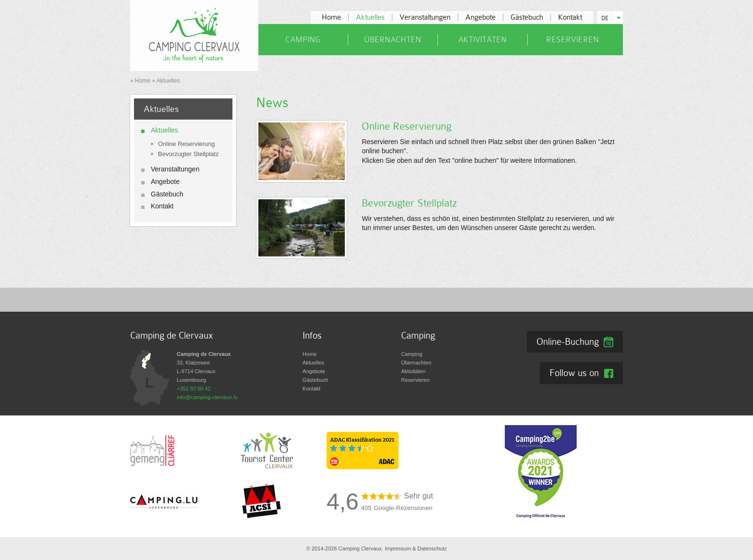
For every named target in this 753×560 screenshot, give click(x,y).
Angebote (480, 18)
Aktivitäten (482, 40)
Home (331, 18)
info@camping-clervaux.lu (207, 397)
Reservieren (572, 40)
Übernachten (393, 40)
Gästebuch (527, 18)
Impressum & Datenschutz (416, 548)
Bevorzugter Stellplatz (188, 154)
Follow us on (574, 373)
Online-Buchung (568, 341)
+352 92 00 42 (194, 389)
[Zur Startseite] (194, 35)
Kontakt (570, 18)
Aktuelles (370, 18)
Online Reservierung (187, 144)
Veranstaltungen (425, 18)
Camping (303, 40)
